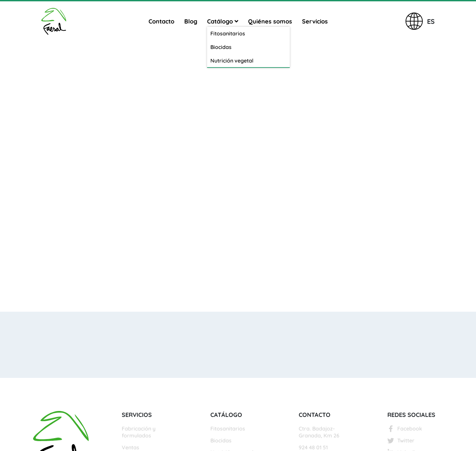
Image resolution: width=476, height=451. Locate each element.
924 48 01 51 (313, 447)
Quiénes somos (270, 21)
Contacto (161, 21)
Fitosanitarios (228, 428)
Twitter (401, 440)
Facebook (405, 428)
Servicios (315, 21)
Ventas (130, 447)
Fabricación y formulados (139, 432)
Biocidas (221, 440)
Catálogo (223, 21)
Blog (191, 21)
